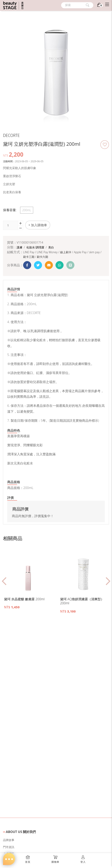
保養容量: (10, 210)
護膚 (20, 247)
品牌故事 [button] (9, 840)
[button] (105, 145)
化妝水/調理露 (36, 247)
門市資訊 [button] (9, 847)
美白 (51, 247)
